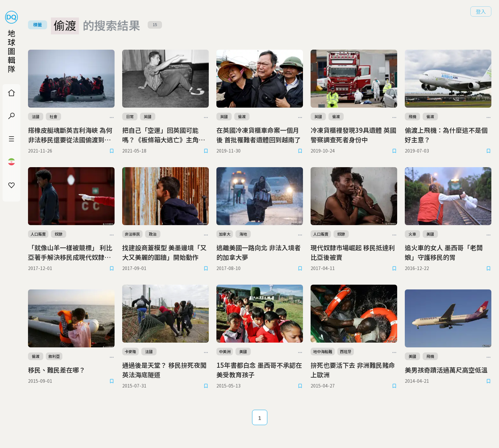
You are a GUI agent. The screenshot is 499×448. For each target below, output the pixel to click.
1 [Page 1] (260, 418)
